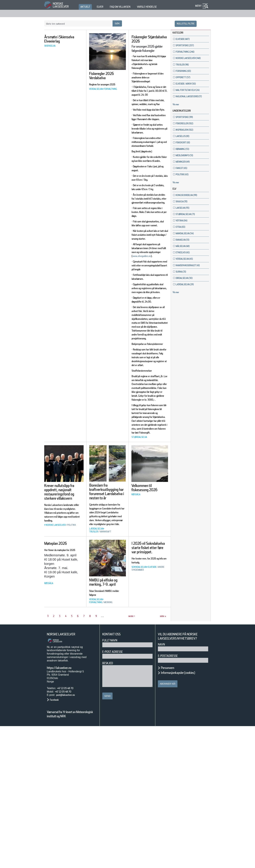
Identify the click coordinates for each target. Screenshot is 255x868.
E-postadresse (170, 798)
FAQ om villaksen (125, 7)
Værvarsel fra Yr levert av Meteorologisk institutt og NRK (72, 856)
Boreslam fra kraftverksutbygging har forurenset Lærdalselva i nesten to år (109, 611)
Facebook (56, 842)
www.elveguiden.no (145, 315)
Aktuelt (86, 7)
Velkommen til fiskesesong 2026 (148, 605)
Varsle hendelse (157, 7)
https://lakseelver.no (63, 810)
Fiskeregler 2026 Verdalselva (105, 76)
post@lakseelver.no (69, 837)
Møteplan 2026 (59, 681)
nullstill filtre (184, 24)
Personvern (170, 810)
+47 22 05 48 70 (68, 830)
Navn (162, 786)
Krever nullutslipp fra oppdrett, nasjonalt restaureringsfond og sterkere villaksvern (62, 614)
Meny (198, 6)
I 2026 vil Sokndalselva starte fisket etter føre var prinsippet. (149, 689)
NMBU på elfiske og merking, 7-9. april (105, 722)
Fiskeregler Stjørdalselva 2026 (150, 39)
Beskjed (109, 805)
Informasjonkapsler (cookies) (184, 814)
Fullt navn (111, 782)
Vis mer (177, 119)
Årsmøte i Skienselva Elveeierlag (55, 41)
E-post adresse (115, 793)
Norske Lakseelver (64, 776)
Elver (102, 7)
